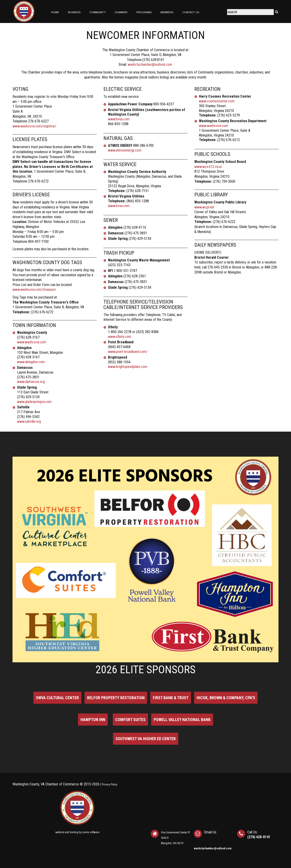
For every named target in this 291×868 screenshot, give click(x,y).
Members (167, 12)
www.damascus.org (31, 382)
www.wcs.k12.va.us (208, 167)
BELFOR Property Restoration (116, 698)
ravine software (91, 832)
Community (98, 12)
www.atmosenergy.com (125, 150)
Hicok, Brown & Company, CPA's (226, 698)
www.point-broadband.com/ (128, 352)
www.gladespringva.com (34, 402)
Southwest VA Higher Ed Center (146, 739)
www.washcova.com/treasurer (34, 290)
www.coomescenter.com (217, 101)
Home (55, 12)
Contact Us (191, 12)
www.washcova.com (32, 342)
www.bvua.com (119, 119)
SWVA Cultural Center (57, 698)
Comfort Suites (130, 720)
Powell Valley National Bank (182, 720)
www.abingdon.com (31, 362)
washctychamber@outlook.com (150, 65)
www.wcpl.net (204, 207)
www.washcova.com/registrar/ (34, 126)
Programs (144, 12)
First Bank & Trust (171, 698)
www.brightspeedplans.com (128, 367)
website (60, 832)
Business (74, 12)
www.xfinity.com (120, 337)
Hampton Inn (93, 720)
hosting (74, 832)
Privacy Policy (110, 784)
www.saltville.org (29, 421)
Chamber (121, 12)
